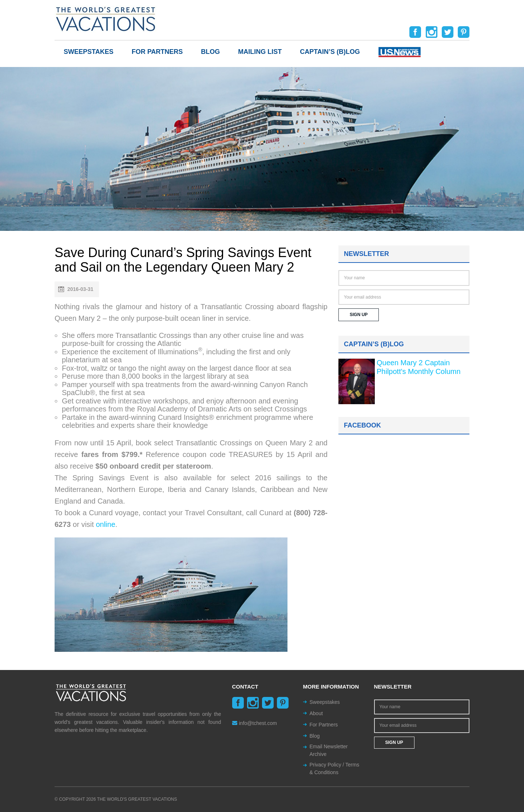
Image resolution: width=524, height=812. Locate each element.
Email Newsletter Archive (329, 750)
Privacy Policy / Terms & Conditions (335, 768)
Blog (210, 52)
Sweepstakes (89, 52)
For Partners (157, 52)
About (316, 713)
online (105, 524)
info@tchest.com (255, 723)
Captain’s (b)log (330, 52)
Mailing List (260, 52)
